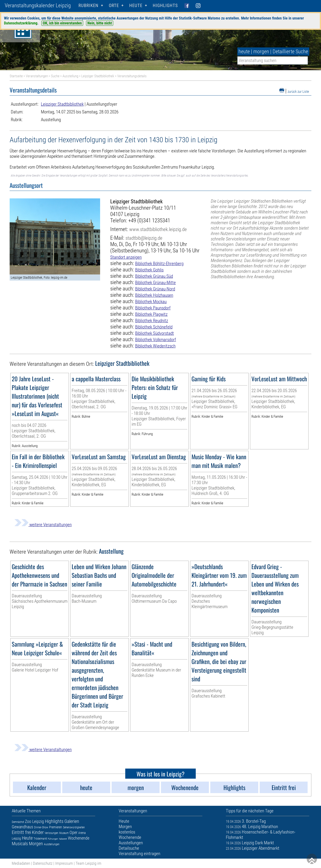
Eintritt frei (21, 832)
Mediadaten (21, 863)
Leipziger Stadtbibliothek (98, 76)
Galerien (72, 821)
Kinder (38, 832)
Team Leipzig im (88, 863)
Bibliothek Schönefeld (154, 327)
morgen (261, 52)
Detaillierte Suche (290, 52)
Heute (27, 838)
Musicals (20, 844)
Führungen (53, 839)
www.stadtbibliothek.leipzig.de (158, 229)
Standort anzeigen (126, 257)
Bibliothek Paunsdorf (153, 308)
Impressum (64, 863)
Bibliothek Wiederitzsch (155, 346)
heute (244, 52)
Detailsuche (129, 848)
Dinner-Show (41, 827)
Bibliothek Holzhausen (154, 295)
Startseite (16, 76)
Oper (73, 832)
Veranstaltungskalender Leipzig (38, 6)
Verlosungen (51, 833)
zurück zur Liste (298, 92)
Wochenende (79, 838)
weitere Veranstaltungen (43, 525)
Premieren (56, 827)
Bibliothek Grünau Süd (154, 276)
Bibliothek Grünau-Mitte (155, 283)
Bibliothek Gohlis (149, 270)
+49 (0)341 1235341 (149, 221)
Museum (64, 833)
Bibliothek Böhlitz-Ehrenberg (159, 264)
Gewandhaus (22, 827)
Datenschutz (43, 863)
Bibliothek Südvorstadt (155, 333)
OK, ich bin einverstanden (62, 23)
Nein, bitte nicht (100, 23)
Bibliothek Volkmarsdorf (156, 340)
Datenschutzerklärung (21, 23)
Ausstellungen (52, 844)
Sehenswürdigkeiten (74, 827)
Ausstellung (70, 76)
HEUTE (136, 6)
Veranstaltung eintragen (139, 854)
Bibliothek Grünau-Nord (155, 289)
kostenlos (127, 832)
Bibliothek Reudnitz (152, 321)
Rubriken (88, 6)
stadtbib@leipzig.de (144, 238)
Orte (114, 6)
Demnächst (18, 822)
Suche (55, 76)
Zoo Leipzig (34, 821)
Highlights (165, 6)
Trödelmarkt (40, 839)
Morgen (36, 844)
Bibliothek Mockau (151, 302)
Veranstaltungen (37, 76)
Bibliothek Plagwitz (151, 314)
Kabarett (63, 839)
